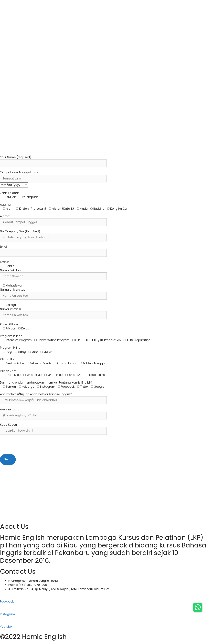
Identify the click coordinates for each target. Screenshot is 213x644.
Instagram (7, 614)
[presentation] (25, 444)
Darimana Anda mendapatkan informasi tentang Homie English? (46, 383)
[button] (198, 607)
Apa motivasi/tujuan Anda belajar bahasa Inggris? (36, 394)
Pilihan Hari (8, 359)
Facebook (7, 602)
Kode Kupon (8, 425)
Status (5, 262)
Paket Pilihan (9, 324)
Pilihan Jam (8, 371)
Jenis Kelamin (10, 193)
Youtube (6, 627)
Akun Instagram (11, 409)
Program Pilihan (11, 336)
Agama (5, 205)
